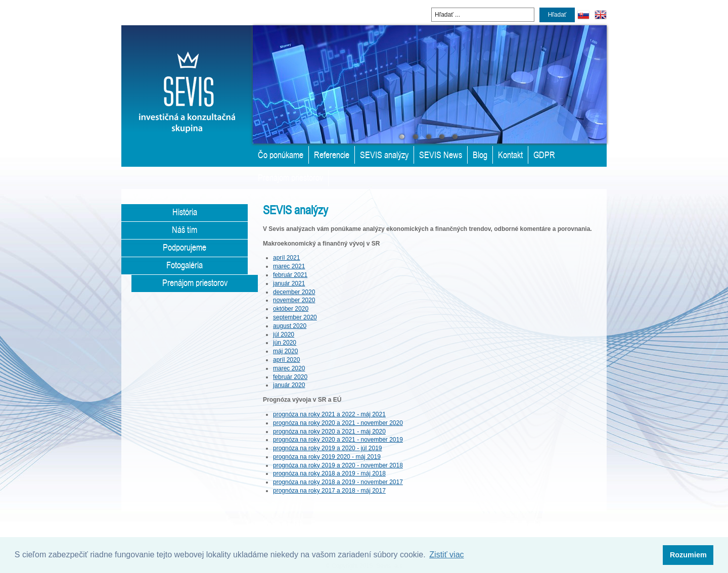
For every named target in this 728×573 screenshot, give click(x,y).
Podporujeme (185, 247)
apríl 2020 (286, 360)
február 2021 (290, 275)
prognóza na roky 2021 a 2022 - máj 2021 (329, 414)
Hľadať (557, 15)
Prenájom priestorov (290, 177)
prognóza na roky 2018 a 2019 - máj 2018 (329, 473)
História (185, 212)
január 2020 (289, 385)
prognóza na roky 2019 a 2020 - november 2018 (338, 465)
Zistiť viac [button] (446, 555)
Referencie (332, 155)
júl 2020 (284, 335)
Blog (480, 155)
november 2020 (294, 300)
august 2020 (290, 326)
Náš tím (185, 229)
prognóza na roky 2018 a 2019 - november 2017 (338, 482)
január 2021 (289, 283)
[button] (688, 555)
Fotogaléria (185, 265)
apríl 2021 (286, 258)
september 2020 (295, 317)
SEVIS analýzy (384, 155)
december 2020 (294, 292)
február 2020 (290, 377)
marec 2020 (289, 368)
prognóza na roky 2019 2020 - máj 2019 (327, 457)
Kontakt (510, 155)
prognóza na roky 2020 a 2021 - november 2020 (338, 423)
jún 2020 (285, 343)
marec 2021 (289, 266)
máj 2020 (285, 351)
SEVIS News (441, 155)
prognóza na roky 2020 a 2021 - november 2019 (338, 440)
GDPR (544, 155)
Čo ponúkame (281, 155)
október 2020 (291, 309)
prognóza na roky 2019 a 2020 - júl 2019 (328, 448)
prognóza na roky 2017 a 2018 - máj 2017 (329, 491)
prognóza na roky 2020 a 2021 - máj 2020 (329, 432)
